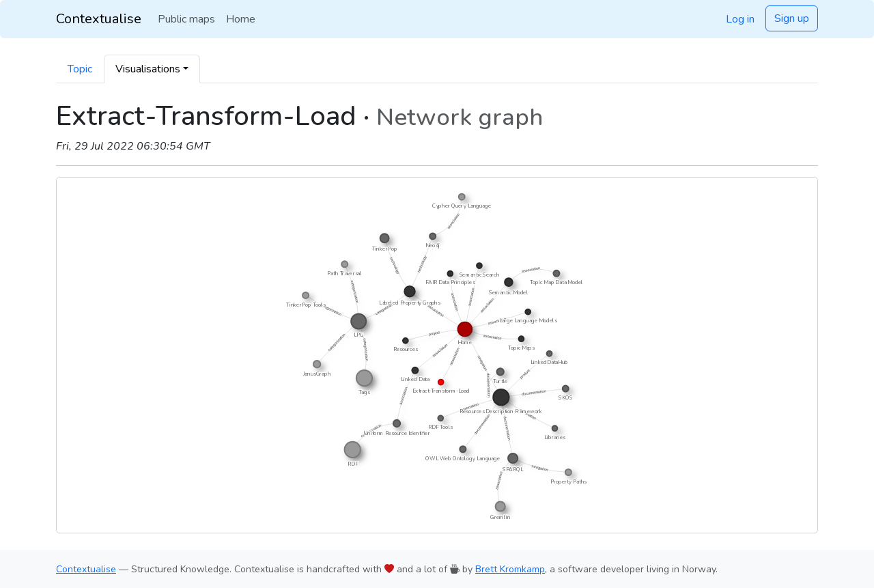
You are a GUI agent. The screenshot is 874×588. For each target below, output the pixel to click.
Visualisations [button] (148, 69)
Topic (80, 69)
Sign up (792, 18)
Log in (740, 19)
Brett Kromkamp (510, 569)
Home (241, 19)
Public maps (186, 19)
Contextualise (99, 19)
